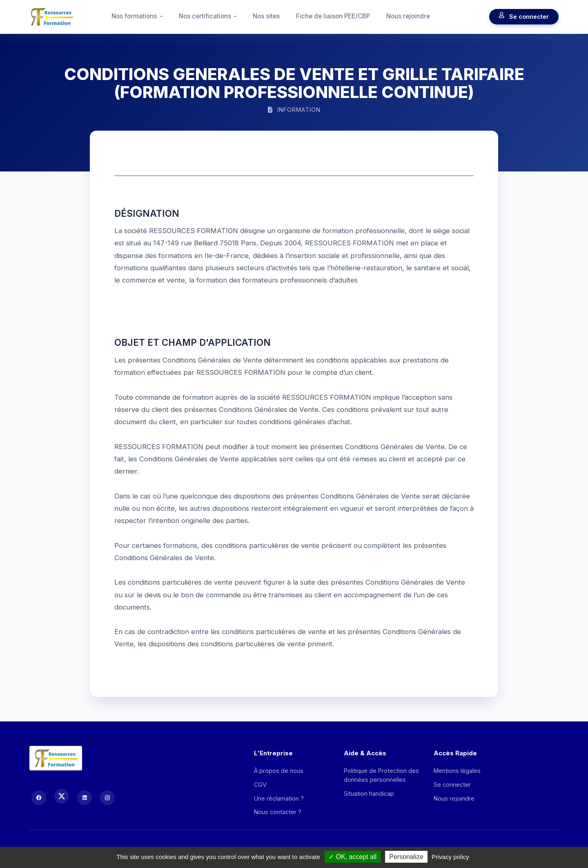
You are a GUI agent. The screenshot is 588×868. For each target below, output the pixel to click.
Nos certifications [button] (206, 16)
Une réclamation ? (279, 798)
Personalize (406, 857)
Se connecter (524, 17)
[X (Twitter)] (62, 796)
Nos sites (266, 16)
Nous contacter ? (278, 812)
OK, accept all (353, 857)
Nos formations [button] (135, 16)
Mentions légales (457, 771)
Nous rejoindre (408, 16)
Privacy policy (450, 857)
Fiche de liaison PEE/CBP (333, 16)
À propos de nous (279, 771)
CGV (260, 785)
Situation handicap (369, 793)
